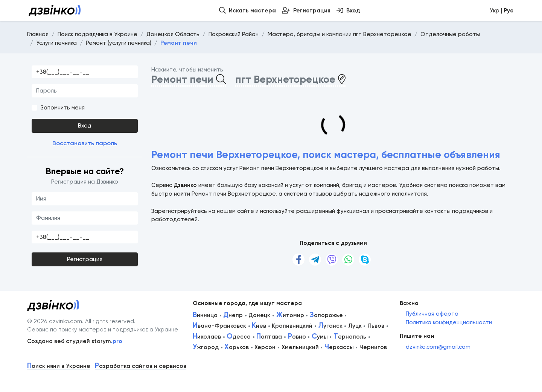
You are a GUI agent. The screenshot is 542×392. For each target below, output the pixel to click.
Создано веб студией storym (75, 341)
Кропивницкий (292, 326)
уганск (330, 326)
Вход (85, 126)
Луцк (355, 326)
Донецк (259, 315)
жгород (206, 347)
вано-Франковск (219, 326)
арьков (237, 347)
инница (205, 315)
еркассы (339, 347)
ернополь (350, 337)
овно (297, 337)
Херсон (265, 347)
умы (320, 337)
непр (233, 315)
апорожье (326, 315)
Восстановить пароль (85, 143)
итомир (290, 315)
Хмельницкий (300, 347)
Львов (376, 326)
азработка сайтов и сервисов (141, 366)
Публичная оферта (432, 314)
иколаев (207, 337)
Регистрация (85, 259)
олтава (269, 337)
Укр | (502, 11)
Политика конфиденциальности (449, 322)
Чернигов (373, 347)
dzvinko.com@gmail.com (438, 347)
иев (259, 326)
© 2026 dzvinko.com (55, 321)
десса (239, 337)
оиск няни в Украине (59, 366)
